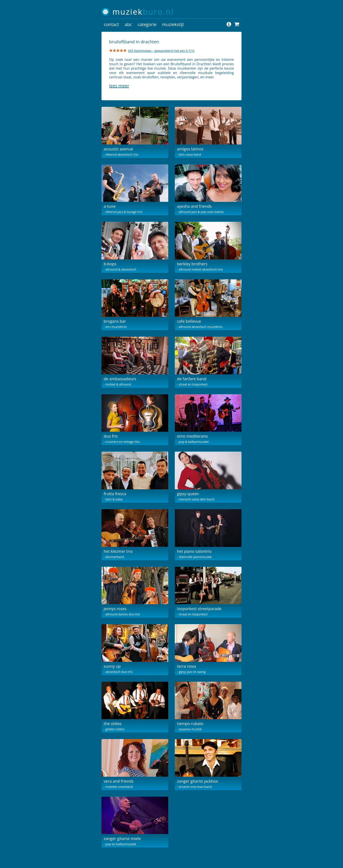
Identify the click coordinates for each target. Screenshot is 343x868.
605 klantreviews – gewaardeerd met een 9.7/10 (161, 51)
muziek (143, 12)
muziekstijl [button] (173, 24)
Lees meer (119, 86)
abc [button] (128, 24)
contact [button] (111, 24)
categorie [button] (147, 24)
